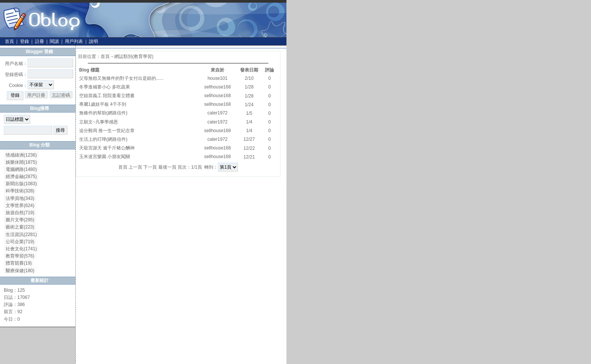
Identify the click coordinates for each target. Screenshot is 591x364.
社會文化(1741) (21, 249)
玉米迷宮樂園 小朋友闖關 (105, 157)
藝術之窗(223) (20, 227)
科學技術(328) (20, 191)
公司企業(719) (20, 242)
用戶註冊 (36, 95)
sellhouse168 (218, 87)
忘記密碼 (61, 95)
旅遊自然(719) (20, 213)
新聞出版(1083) (21, 184)
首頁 (9, 41)
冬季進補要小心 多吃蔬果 (105, 87)
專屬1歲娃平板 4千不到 (103, 104)
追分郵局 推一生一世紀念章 (107, 131)
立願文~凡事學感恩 (99, 122)
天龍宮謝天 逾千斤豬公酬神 (107, 148)
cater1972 (217, 113)
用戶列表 (74, 41)
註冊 (40, 41)
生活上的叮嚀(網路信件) (103, 139)
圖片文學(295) (20, 220)
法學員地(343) (20, 198)
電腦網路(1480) (21, 169)
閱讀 (54, 41)
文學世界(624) (20, 206)
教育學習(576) (20, 256)
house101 (218, 78)
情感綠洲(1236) (21, 155)
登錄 (24, 41)
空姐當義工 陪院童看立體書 (107, 96)
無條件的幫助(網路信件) (103, 113)
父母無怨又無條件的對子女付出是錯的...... (121, 78)
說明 (93, 41)
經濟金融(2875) (21, 177)
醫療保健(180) (20, 271)
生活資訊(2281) (21, 235)
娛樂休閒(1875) (21, 162)
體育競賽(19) (19, 263)
